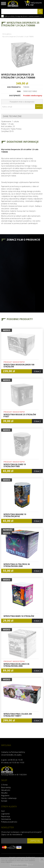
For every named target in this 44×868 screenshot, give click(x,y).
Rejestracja (6, 816)
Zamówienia (6, 819)
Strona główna (7, 34)
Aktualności (6, 790)
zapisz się (35, 841)
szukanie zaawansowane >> (31, 16)
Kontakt (4, 801)
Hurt (3, 811)
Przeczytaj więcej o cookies (19, 865)
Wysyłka (4, 793)
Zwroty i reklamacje (9, 798)
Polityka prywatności (9, 822)
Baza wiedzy (6, 787)
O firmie (4, 785)
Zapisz (39, 106)
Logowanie (5, 814)
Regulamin (5, 795)
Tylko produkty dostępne (12, 16)
